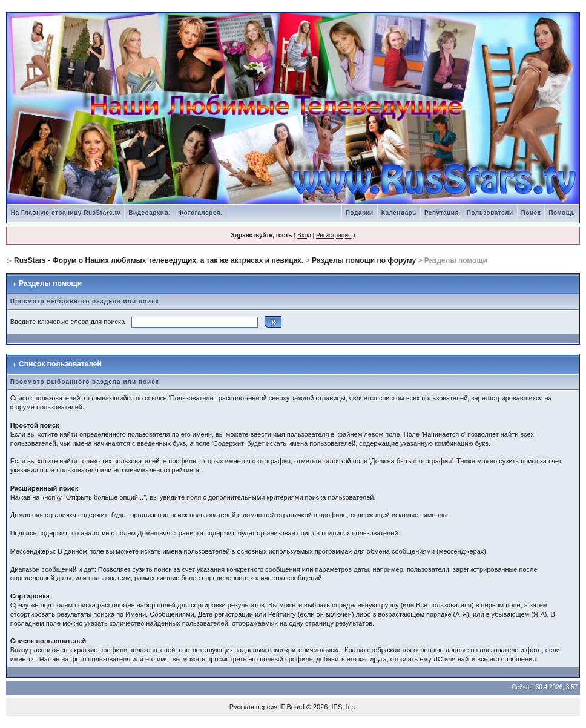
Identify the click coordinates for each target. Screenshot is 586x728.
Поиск (531, 213)
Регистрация (334, 235)
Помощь (562, 213)
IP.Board (291, 707)
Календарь (399, 213)
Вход (304, 235)
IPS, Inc (344, 707)
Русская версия (253, 707)
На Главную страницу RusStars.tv (66, 213)
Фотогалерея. (200, 213)
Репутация (442, 213)
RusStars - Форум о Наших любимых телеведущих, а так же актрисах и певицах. (159, 260)
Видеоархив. (149, 213)
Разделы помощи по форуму (364, 260)
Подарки (360, 213)
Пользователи (490, 213)
